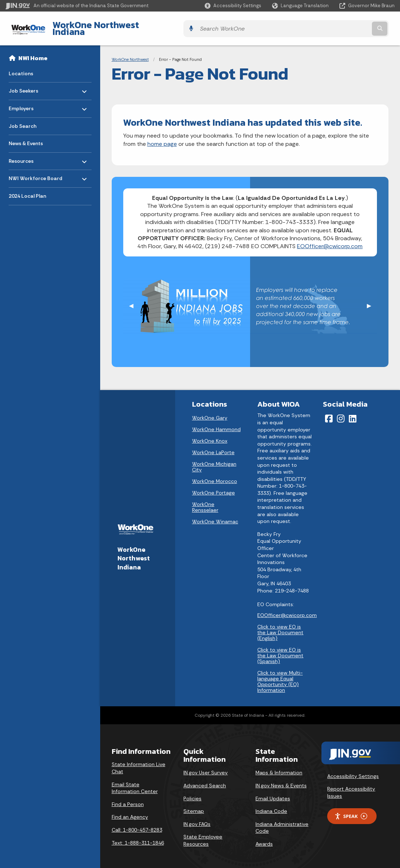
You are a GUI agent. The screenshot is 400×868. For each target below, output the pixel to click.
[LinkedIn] (353, 413)
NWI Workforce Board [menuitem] (35, 171)
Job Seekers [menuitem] (30, 84)
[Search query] (347, 26)
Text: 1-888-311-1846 (138, 837)
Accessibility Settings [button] (353, 770)
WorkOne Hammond (216, 424)
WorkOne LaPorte (213, 447)
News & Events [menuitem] (26, 138)
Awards (264, 838)
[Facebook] (329, 413)
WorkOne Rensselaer (205, 502)
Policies (192, 793)
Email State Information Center (135, 782)
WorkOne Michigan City (214, 461)
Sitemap (194, 806)
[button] (233, 6)
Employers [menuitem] (30, 101)
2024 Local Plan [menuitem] (27, 191)
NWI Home (33, 53)
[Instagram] (341, 413)
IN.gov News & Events (281, 780)
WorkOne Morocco (215, 476)
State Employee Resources (203, 835)
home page (162, 138)
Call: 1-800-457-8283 (137, 824)
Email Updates (273, 793)
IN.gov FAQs (197, 818)
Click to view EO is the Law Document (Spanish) (280, 650)
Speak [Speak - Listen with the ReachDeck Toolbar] (351, 811)
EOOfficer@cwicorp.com (330, 241)
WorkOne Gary (210, 412)
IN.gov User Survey (206, 767)
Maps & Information (279, 767)
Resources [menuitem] (30, 154)
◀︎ (134, 300)
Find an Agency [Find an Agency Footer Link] (130, 811)
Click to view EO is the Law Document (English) (280, 627)
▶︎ (372, 300)
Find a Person (128, 798)
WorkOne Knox (210, 435)
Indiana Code (271, 806)
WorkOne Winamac (215, 516)
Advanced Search (205, 780)
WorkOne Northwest (130, 54)
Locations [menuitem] (21, 68)
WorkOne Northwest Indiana (105, 26)
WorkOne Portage (214, 487)
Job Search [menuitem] (23, 120)
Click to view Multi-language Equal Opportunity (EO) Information (280, 676)
